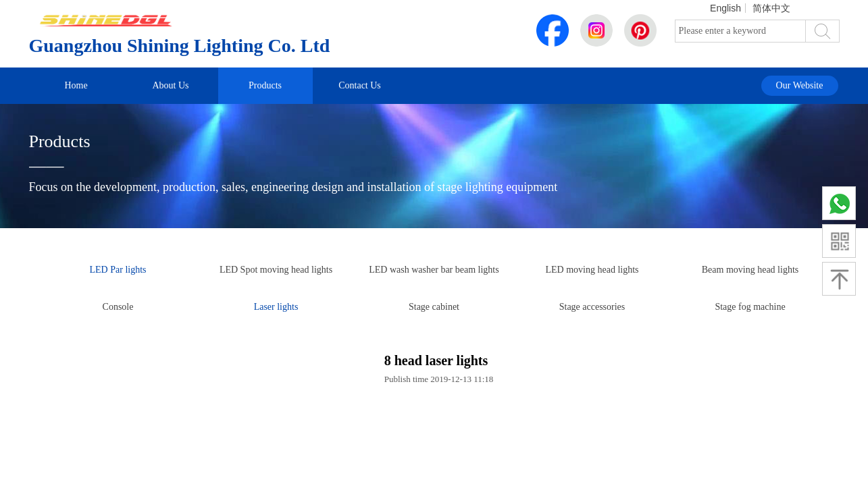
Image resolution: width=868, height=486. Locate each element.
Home (76, 85)
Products (265, 85)
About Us (170, 85)
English (725, 8)
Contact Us (360, 85)
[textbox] (740, 31)
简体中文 (771, 8)
